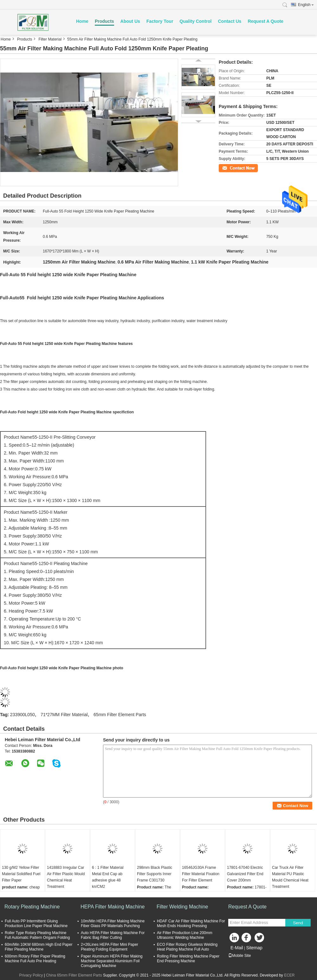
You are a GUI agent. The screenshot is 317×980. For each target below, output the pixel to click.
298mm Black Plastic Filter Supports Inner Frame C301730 (155, 874)
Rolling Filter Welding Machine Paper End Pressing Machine (188, 959)
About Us (130, 21)
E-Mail (237, 948)
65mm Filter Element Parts (120, 715)
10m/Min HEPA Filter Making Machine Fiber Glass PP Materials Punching (113, 923)
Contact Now (230, 168)
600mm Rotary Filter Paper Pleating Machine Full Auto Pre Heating (35, 959)
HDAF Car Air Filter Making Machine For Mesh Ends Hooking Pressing (191, 923)
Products (104, 21)
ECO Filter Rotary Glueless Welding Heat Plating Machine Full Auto (187, 947)
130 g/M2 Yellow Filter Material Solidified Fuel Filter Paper (21, 874)
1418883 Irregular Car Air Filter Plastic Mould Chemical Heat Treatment (66, 877)
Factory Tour (160, 21)
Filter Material (50, 39)
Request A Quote (265, 21)
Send (298, 923)
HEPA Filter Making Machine (113, 907)
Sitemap (254, 948)
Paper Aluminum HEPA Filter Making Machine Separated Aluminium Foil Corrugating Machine (112, 961)
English (306, 5)
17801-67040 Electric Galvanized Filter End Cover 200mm (245, 874)
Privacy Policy (31, 975)
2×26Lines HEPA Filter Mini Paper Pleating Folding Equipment (110, 947)
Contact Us (230, 21)
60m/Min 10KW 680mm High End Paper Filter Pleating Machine (39, 947)
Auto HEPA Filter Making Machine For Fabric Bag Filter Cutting (113, 935)
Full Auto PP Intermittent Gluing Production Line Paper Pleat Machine (36, 923)
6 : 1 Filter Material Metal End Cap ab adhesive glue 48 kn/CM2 (108, 877)
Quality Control (195, 21)
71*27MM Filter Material (64, 715)
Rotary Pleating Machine (32, 907)
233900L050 (23, 715)
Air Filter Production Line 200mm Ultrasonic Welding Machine (185, 935)
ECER (289, 975)
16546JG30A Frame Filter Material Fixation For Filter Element (201, 874)
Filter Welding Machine (182, 907)
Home (82, 21)
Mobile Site (239, 956)
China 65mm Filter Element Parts (74, 975)
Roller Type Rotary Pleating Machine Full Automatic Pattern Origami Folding (37, 935)
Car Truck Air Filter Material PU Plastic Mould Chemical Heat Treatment (290, 877)
